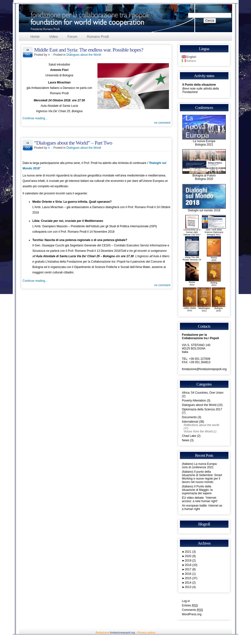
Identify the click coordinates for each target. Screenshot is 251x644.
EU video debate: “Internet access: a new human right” (200, 499)
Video (53, 37)
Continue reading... (35, 118)
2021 (190, 552)
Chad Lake (189, 436)
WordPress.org (192, 614)
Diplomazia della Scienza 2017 (202, 409)
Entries (190, 605)
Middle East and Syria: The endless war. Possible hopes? (89, 50)
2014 (190, 583)
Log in (186, 601)
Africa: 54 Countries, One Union (203, 393)
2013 (190, 587)
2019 (190, 561)
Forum (72, 37)
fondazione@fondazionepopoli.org (204, 369)
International (190, 422)
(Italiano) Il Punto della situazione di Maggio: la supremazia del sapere (197, 490)
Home (35, 37)
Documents (189, 417)
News (186, 440)
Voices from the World (198, 431)
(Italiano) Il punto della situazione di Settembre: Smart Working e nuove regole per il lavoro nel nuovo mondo (202, 477)
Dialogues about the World (84, 55)
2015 (191, 578)
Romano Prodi (98, 37)
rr (49, 55)
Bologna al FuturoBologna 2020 (204, 176)
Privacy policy (146, 632)
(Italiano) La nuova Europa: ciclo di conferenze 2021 (200, 466)
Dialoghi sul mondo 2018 (204, 209)
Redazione (102, 632)
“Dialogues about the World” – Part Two (73, 143)
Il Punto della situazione (199, 85)
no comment (162, 123)
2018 (191, 565)
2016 (190, 574)
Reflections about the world (201, 425)
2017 (190, 569)
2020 (190, 556)
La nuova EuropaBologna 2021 (204, 141)
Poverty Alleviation (194, 401)
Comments (192, 610)
